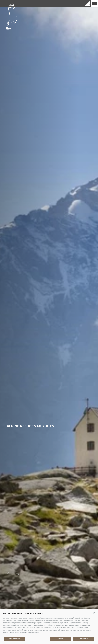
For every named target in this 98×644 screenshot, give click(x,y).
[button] (94, 613)
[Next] (18, 574)
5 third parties (14, 617)
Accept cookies (84, 639)
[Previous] (9, 574)
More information (15, 639)
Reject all (60, 639)
